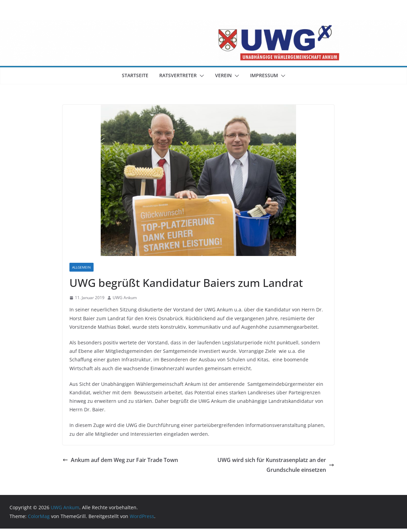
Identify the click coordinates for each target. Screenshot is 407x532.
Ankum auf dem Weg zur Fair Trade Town (120, 460)
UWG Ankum (125, 298)
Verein (223, 75)
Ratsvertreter (178, 75)
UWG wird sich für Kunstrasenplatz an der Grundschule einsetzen (276, 465)
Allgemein (82, 267)
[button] (200, 76)
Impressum (264, 75)
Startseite (135, 75)
